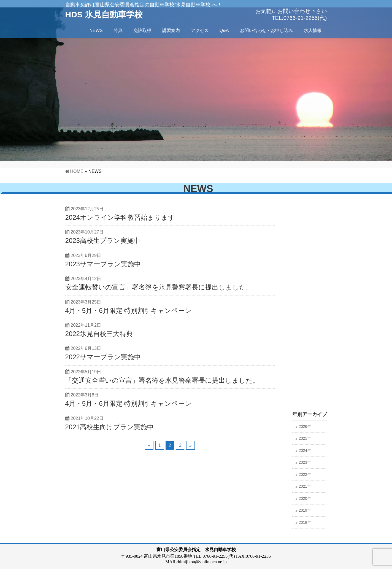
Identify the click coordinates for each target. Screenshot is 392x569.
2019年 (305, 510)
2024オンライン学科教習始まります (120, 217)
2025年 (305, 438)
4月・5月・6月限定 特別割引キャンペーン (129, 311)
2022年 (305, 475)
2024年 (305, 451)
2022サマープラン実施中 (103, 357)
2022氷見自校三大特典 (99, 334)
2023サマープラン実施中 (103, 264)
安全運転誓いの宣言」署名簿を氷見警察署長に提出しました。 (159, 287)
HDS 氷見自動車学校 (104, 14)
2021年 (305, 486)
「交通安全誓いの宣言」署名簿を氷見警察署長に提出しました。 (162, 380)
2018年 (305, 523)
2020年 (305, 499)
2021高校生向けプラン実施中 (110, 427)
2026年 (305, 427)
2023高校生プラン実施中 (103, 241)
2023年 (305, 462)
